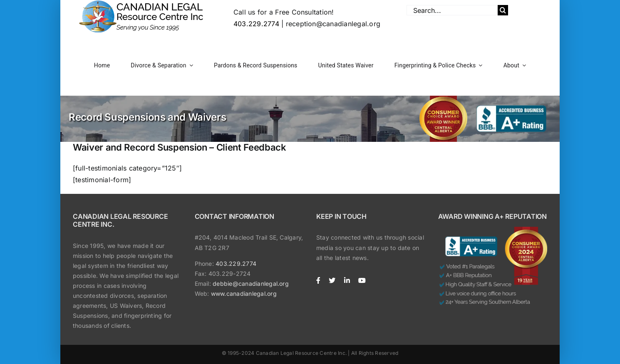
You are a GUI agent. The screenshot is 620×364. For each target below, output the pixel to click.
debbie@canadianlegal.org (251, 284)
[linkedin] (347, 280)
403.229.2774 (256, 24)
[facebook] (318, 280)
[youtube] (362, 280)
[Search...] (452, 10)
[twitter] (332, 280)
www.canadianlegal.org (244, 293)
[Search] (503, 10)
